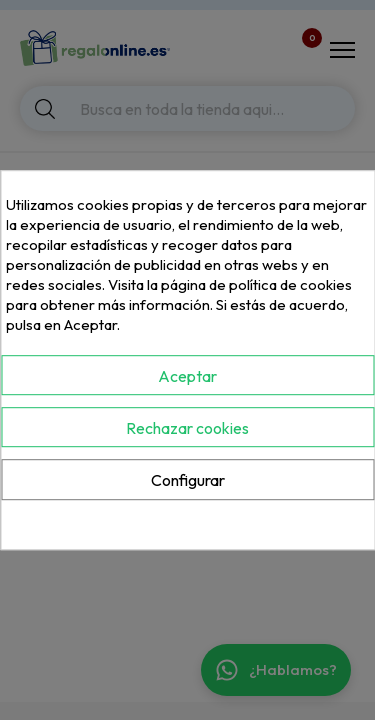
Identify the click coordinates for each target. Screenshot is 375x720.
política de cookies (290, 284)
